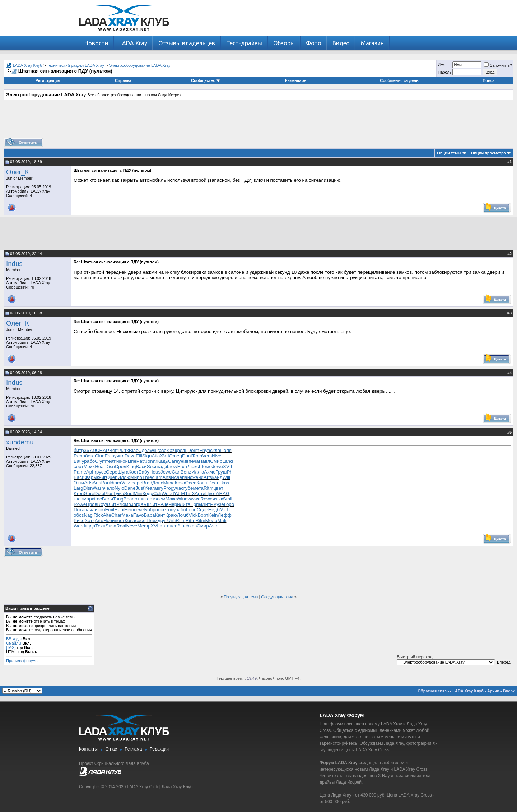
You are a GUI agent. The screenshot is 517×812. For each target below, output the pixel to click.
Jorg (136, 504)
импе (131, 461)
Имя (441, 65)
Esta (109, 456)
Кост (134, 472)
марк (89, 499)
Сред (121, 467)
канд (217, 477)
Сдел (144, 450)
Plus (109, 493)
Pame (80, 472)
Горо (229, 504)
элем (160, 499)
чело (109, 488)
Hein (129, 510)
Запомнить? (498, 65)
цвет (218, 488)
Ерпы (196, 504)
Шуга (123, 472)
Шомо (205, 467)
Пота (79, 510)
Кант (160, 515)
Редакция (159, 749)
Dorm (193, 450)
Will (153, 450)
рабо (89, 461)
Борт (203, 515)
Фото (314, 43)
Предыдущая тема (241, 597)
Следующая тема (277, 597)
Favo (139, 515)
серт (78, 467)
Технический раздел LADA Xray (76, 65)
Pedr (213, 483)
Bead (129, 499)
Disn (110, 467)
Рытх (123, 450)
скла (215, 450)
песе (161, 510)
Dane (130, 488)
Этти (79, 483)
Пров (92, 504)
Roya (103, 504)
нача (90, 510)
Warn (98, 488)
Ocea (191, 483)
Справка (123, 80)
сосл (140, 520)
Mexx (89, 467)
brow (172, 467)
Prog (168, 488)
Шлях (152, 520)
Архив (493, 691)
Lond (191, 510)
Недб (214, 510)
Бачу (79, 461)
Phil (230, 472)
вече (139, 510)
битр (79, 450)
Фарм (90, 477)
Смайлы (14, 643)
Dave (130, 456)
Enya (205, 450)
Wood (168, 493)
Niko (120, 461)
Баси (79, 477)
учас (178, 488)
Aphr (91, 472)
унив (184, 461)
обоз (79, 515)
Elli (139, 456)
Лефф (225, 515)
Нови (109, 520)
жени (198, 477)
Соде (202, 510)
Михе (169, 483)
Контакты (88, 749)
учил (119, 456)
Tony (171, 510)
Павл (205, 461)
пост (120, 520)
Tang (118, 499)
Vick (193, 515)
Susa (111, 526)
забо (181, 510)
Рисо (79, 520)
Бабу (144, 472)
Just (140, 488)
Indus (14, 264)
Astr (213, 526)
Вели (108, 499)
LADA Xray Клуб (28, 65)
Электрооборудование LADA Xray (140, 65)
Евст (183, 467)
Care (173, 461)
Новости (96, 43)
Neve (132, 526)
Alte (107, 515)
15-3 (190, 493)
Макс (171, 499)
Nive (217, 456)
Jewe (217, 467)
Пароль (444, 72)
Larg (78, 488)
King (131, 467)
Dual (187, 456)
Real (121, 526)
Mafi (222, 520)
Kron (79, 493)
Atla (156, 456)
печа (194, 461)
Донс (158, 483)
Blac (134, 450)
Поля (226, 450)
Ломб (183, 515)
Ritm (208, 488)
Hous (155, 472)
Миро (136, 477)
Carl (176, 472)
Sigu (147, 456)
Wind (182, 499)
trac (98, 499)
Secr (152, 467)
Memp (144, 526)
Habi (119, 510)
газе (162, 450)
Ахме (210, 472)
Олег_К (18, 172)
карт (150, 499)
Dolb (99, 493)
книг (101, 477)
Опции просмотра (488, 153)
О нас (111, 749)
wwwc (194, 499)
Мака (127, 515)
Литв (185, 504)
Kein (213, 515)
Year (149, 488)
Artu (99, 520)
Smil (228, 499)
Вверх (509, 691)
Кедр (148, 493)
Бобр (150, 510)
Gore (89, 493)
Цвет (211, 493)
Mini (138, 493)
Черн (174, 504)
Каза (180, 483)
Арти (200, 493)
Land (228, 461)
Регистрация (48, 80)
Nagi (89, 515)
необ (175, 526)
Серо (112, 472)
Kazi (171, 450)
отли (140, 499)
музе (218, 504)
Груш (221, 472)
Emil (110, 510)
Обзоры (284, 43)
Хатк (90, 520)
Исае (176, 477)
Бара (149, 515)
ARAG (223, 493)
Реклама (133, 749)
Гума (119, 493)
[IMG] (11, 647)
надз (162, 467)
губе (188, 488)
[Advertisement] (258, 121)
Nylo (119, 488)
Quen (112, 477)
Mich (225, 510)
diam (157, 477)
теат (111, 461)
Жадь (162, 461)
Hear (100, 467)
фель (182, 450)
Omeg (176, 456)
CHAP (103, 450)
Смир (216, 461)
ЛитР (114, 504)
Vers (207, 456)
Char (117, 515)
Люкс (193, 467)
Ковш (202, 483)
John (150, 461)
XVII (164, 456)
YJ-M (179, 493)
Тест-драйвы (244, 43)
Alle (164, 504)
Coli (157, 493)
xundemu (20, 442)
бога (90, 456)
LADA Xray (133, 43)
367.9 (90, 450)
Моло (211, 520)
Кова (130, 520)
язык (218, 499)
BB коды (14, 639)
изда (90, 526)
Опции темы (449, 153)
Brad (147, 483)
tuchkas (188, 526)
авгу (159, 488)
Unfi (172, 520)
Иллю (198, 472)
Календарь (296, 80)
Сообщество (206, 80)
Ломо (125, 504)
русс (101, 472)
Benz (186, 472)
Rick (98, 515)
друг (162, 520)
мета (198, 488)
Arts (167, 477)
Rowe (206, 499)
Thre (147, 477)
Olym (100, 461)
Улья (126, 483)
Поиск (488, 80)
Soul (129, 493)
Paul (106, 483)
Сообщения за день (399, 80)
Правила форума (22, 661)
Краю (171, 515)
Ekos (224, 483)
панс (187, 477)
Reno (79, 456)
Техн (100, 526)
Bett (113, 450)
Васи (141, 467)
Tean (197, 456)
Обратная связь (433, 691)
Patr (141, 461)
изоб (100, 510)
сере (137, 483)
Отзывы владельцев (187, 43)
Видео (341, 43)
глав (78, 499)
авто (165, 526)
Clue (100, 456)
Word (79, 526)
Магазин (372, 43)
